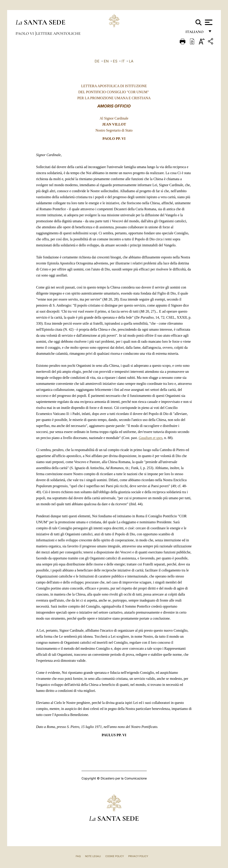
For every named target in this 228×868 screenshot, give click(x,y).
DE (97, 61)
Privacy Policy (138, 856)
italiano (195, 33)
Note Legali (93, 856)
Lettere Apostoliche (58, 33)
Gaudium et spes (151, 438)
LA (131, 61)
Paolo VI (25, 33)
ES (115, 61)
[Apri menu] (208, 22)
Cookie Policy (115, 856)
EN (106, 61)
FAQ (78, 856)
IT (123, 61)
